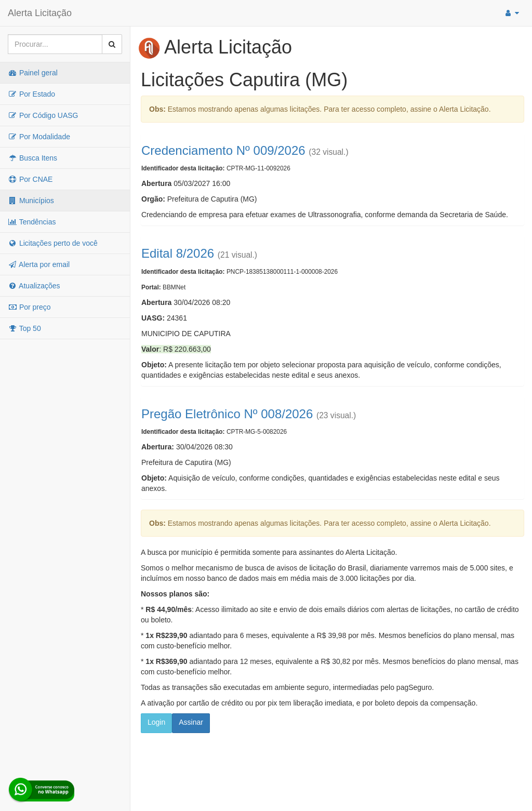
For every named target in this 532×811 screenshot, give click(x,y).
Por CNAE (30, 179)
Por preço (29, 307)
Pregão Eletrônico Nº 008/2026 (227, 414)
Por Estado (31, 94)
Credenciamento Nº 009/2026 (223, 150)
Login (156, 722)
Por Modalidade (39, 137)
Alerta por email (39, 264)
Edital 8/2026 (178, 253)
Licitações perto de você (53, 243)
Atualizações (34, 286)
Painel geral (33, 73)
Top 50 (24, 328)
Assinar (191, 722)
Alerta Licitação (40, 13)
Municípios (31, 201)
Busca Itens (32, 158)
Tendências (32, 222)
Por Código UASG (43, 115)
